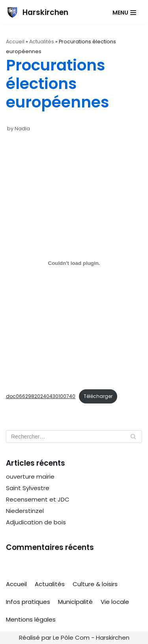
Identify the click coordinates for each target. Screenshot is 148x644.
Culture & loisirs (95, 584)
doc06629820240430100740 (41, 396)
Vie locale (115, 602)
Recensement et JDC (38, 499)
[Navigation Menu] (124, 13)
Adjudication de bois (36, 522)
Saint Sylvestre (28, 488)
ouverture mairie (30, 477)
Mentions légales (31, 619)
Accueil (15, 42)
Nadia (22, 129)
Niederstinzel (25, 511)
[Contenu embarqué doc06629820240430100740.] (74, 263)
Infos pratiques (28, 602)
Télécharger (98, 396)
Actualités (42, 42)
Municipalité (75, 602)
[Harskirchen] (37, 12)
